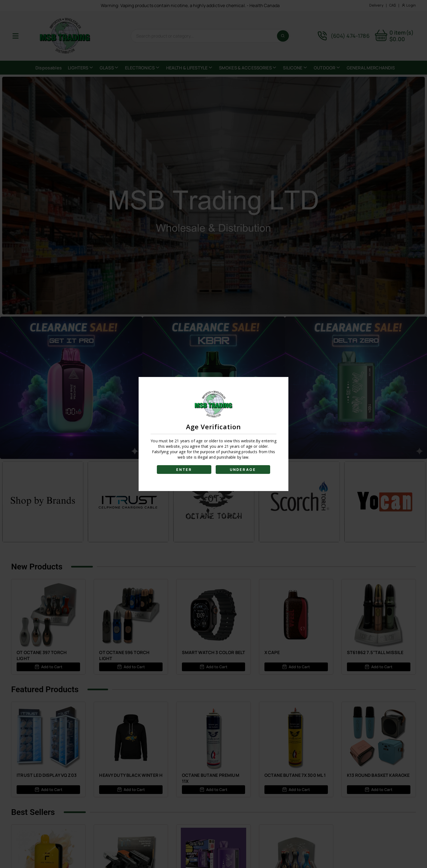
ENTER (184, 470)
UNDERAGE (243, 470)
